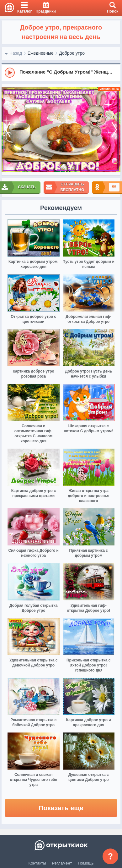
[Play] (10, 73)
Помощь (86, 863)
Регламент (62, 863)
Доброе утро (72, 53)
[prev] (8, 130)
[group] (61, 72)
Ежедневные (41, 53)
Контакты (37, 863)
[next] (114, 130)
